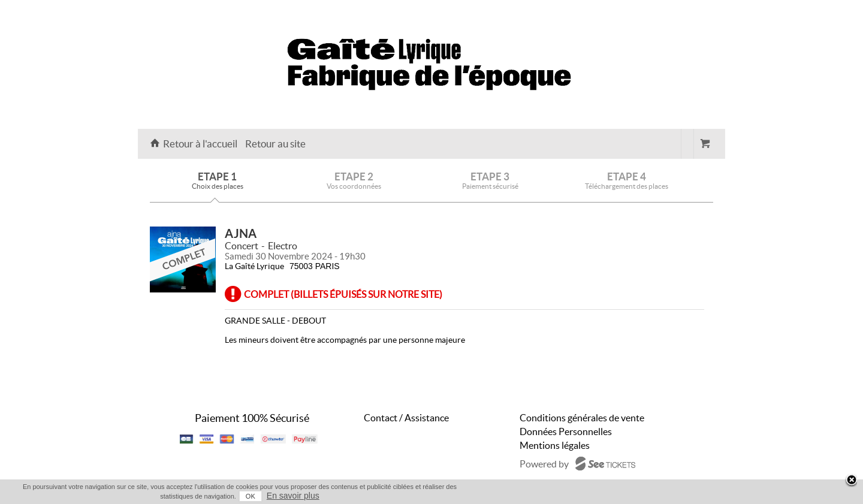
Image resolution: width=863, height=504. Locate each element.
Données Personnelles (566, 431)
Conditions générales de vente (582, 418)
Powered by (544, 464)
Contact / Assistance (406, 418)
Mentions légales (555, 445)
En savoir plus (293, 496)
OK (251, 496)
